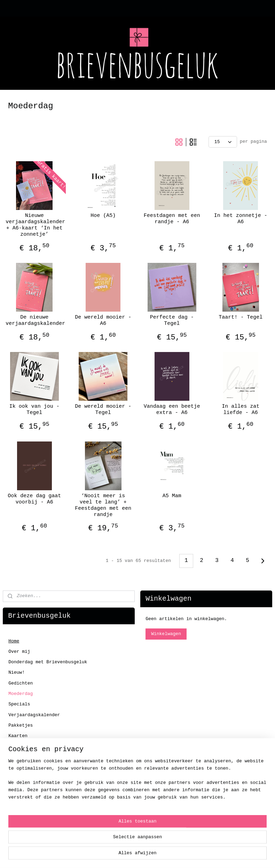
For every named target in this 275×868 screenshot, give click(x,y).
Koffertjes (22, 778)
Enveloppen (22, 747)
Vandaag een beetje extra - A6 (172, 410)
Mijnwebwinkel (229, 855)
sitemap (112, 855)
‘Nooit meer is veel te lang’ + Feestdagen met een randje (103, 505)
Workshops (21, 789)
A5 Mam (172, 496)
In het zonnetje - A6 (241, 219)
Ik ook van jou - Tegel (34, 410)
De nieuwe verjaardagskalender (34, 320)
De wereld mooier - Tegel (103, 410)
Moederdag (21, 694)
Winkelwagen (166, 634)
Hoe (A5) (103, 216)
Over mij (19, 652)
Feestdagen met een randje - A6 (172, 219)
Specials (19, 704)
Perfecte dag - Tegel (172, 320)
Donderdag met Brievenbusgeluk (48, 662)
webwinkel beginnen (162, 855)
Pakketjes (21, 725)
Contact (18, 810)
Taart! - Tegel (241, 317)
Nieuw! (17, 672)
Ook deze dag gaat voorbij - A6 (34, 499)
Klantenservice (27, 826)
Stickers (19, 768)
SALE (14, 799)
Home (14, 641)
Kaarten (18, 736)
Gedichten (21, 683)
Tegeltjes (21, 757)
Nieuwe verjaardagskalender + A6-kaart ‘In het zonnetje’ (34, 225)
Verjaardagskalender (34, 715)
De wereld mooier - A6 (103, 320)
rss (131, 855)
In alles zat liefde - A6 (241, 410)
